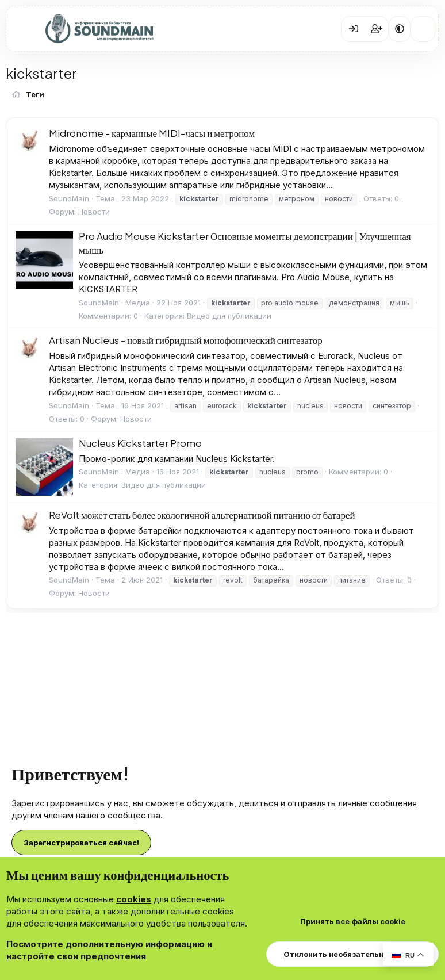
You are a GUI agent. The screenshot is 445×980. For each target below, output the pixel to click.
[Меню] (23, 29)
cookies (134, 899)
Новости (94, 212)
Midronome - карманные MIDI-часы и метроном (152, 133)
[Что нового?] (423, 29)
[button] (400, 29)
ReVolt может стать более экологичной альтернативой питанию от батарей (202, 515)
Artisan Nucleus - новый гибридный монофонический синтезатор (186, 340)
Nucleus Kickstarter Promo (140, 443)
